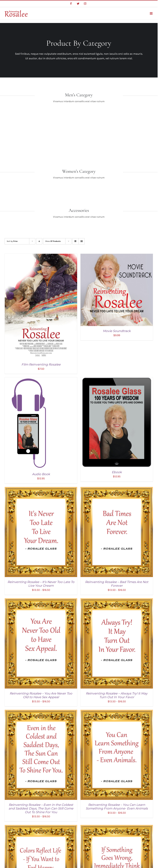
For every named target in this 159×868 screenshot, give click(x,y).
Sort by (12, 241)
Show (53, 241)
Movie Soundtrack (117, 331)
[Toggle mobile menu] (151, 13)
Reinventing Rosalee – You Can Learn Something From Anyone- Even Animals (117, 807)
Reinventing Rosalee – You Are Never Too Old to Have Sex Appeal (41, 695)
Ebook (117, 472)
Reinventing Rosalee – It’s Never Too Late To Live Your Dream (41, 584)
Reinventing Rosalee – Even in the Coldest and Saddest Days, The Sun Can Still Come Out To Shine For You (41, 808)
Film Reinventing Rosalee (41, 364)
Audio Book (41, 474)
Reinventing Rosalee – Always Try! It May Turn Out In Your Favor (117, 695)
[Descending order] (39, 241)
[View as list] (81, 241)
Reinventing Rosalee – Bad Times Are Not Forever (117, 584)
